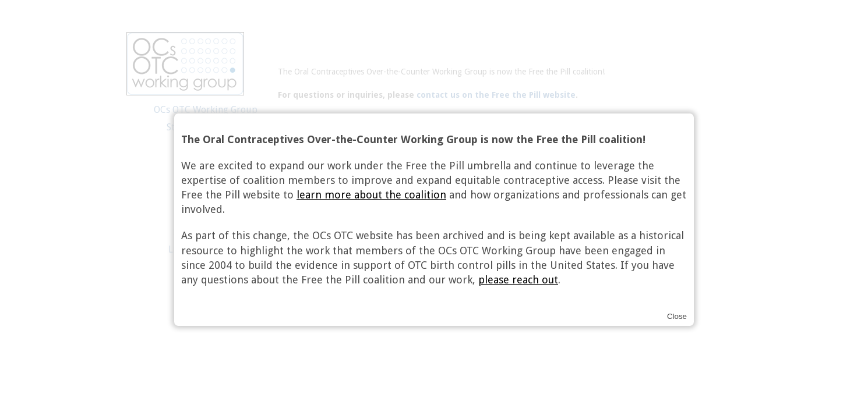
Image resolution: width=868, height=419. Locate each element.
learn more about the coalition (371, 195)
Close (677, 316)
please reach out (518, 280)
